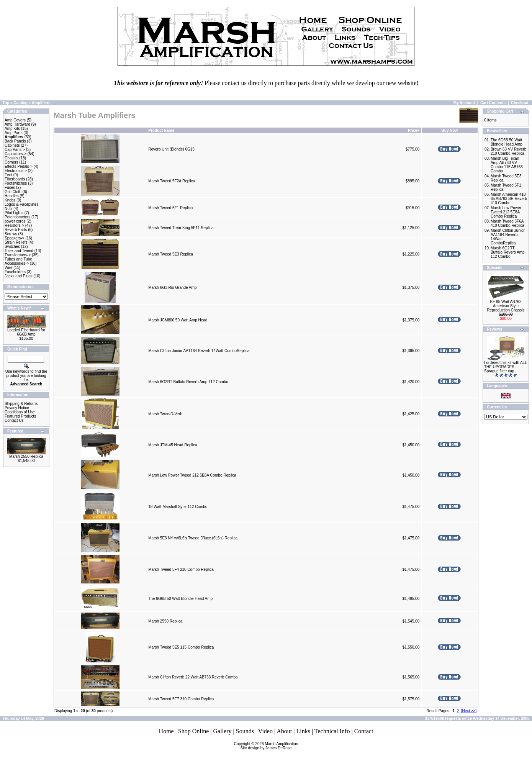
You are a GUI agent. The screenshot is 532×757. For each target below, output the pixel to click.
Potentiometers (17, 217)
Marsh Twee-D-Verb (165, 414)
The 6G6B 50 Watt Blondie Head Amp (180, 599)
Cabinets (12, 145)
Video (265, 731)
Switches (12, 247)
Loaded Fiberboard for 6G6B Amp (26, 332)
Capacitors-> (16, 154)
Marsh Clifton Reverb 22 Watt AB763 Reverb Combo (193, 677)
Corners (11, 162)
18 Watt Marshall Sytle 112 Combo (178, 507)
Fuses (10, 188)
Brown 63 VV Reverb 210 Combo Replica (508, 151)
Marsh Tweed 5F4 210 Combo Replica (181, 569)
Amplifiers (41, 103)
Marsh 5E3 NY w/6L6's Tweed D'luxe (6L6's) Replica (193, 538)
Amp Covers (15, 120)
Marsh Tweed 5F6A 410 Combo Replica (507, 223)
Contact (364, 731)
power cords (15, 221)
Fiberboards (15, 179)
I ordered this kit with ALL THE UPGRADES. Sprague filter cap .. (505, 367)
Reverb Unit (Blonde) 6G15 (171, 149)
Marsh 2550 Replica (26, 456)
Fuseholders (15, 272)
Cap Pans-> (15, 150)
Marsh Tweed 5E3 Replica (171, 254)
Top (6, 103)
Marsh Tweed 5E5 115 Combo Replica (181, 647)
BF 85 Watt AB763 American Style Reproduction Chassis (506, 306)
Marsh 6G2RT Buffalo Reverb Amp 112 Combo (188, 382)
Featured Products (20, 416)
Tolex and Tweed (19, 251)
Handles (12, 196)
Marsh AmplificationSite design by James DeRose (269, 746)
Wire (9, 268)
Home (166, 731)
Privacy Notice (17, 408)
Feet (8, 175)
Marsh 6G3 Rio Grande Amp (172, 288)
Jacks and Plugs (19, 276)
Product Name (161, 130)
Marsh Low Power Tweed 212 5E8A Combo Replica (192, 475)
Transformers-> (18, 255)
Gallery (223, 731)
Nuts (9, 209)
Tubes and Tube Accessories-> (18, 261)
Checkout (520, 103)
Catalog (20, 103)
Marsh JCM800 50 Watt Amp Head (178, 320)
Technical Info (332, 731)
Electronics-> (16, 171)
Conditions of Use (20, 412)
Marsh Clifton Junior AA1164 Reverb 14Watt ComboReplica (199, 351)
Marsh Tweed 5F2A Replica (172, 181)
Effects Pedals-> (19, 166)
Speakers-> (14, 238)
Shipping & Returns (21, 404)
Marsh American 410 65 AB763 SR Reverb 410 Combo (509, 199)
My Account (464, 103)
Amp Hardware (17, 124)
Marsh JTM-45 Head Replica (173, 445)
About (284, 731)
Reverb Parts (16, 230)
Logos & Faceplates (21, 204)
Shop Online (193, 731)
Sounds (245, 731)
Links (303, 731)
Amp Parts (14, 133)
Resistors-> (14, 225)
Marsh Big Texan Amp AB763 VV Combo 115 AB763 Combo (507, 165)
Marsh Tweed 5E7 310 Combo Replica (181, 699)
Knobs (10, 200)
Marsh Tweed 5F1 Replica (170, 208)
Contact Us (14, 420)
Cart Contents (493, 103)
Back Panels (15, 141)
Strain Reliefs (16, 242)
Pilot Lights (14, 213)
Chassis (11, 158)
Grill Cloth (13, 192)
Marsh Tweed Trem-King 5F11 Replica (181, 228)
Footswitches (16, 183)
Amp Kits (12, 129)
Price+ (414, 130)
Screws (11, 234)
